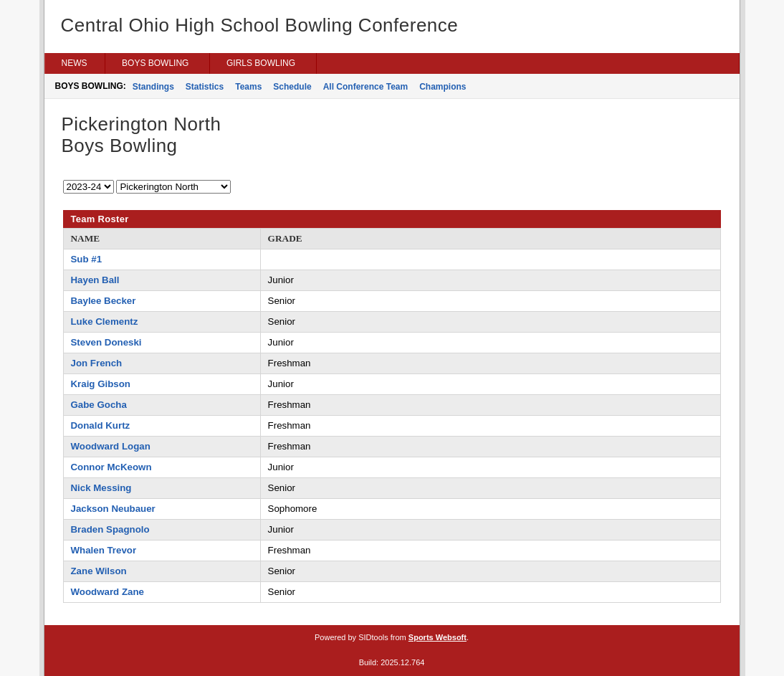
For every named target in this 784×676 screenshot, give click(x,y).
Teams (248, 87)
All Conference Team (365, 87)
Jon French (97, 363)
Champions (443, 87)
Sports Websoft (438, 637)
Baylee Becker (104, 301)
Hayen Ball (95, 280)
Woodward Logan (111, 446)
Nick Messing (101, 488)
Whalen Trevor (104, 550)
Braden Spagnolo (110, 529)
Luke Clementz (105, 322)
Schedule (292, 87)
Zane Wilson (99, 571)
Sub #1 (87, 259)
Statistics (205, 87)
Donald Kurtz (101, 425)
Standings (153, 87)
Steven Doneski (106, 342)
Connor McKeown (111, 467)
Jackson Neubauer (113, 509)
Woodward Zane (107, 592)
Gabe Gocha (99, 405)
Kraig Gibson (101, 384)
